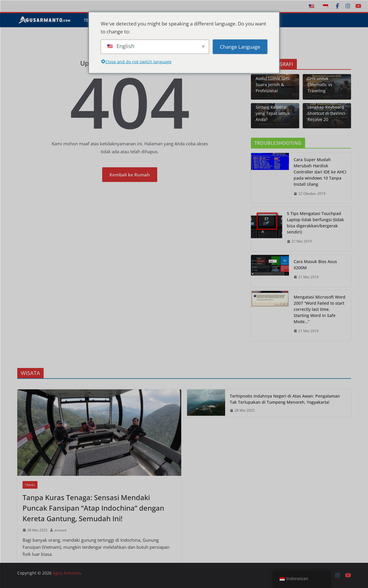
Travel (30, 485)
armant (60, 530)
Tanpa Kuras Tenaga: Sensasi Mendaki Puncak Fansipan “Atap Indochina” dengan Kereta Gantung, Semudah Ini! (93, 508)
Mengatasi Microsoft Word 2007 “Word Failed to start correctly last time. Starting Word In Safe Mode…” (320, 309)
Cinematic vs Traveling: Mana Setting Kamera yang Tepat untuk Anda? (273, 107)
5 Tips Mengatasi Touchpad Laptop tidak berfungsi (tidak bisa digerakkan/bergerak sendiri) (315, 223)
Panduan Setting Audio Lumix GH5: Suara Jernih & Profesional (273, 81)
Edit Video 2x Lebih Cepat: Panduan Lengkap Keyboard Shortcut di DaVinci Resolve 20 (326, 107)
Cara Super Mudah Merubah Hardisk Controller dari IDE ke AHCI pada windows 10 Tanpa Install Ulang (320, 172)
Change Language (240, 47)
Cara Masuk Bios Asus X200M (315, 265)
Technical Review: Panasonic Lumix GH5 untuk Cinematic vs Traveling (325, 78)
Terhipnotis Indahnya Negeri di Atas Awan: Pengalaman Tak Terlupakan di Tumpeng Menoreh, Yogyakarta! (285, 399)
